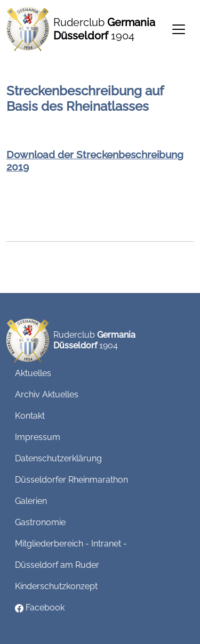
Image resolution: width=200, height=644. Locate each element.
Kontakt (30, 416)
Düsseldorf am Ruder (57, 565)
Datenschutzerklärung (58, 458)
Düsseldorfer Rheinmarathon (71, 480)
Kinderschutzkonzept (56, 586)
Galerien (31, 501)
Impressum (38, 437)
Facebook (40, 608)
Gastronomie (40, 522)
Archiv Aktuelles (47, 394)
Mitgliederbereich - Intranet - (71, 544)
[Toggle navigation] (179, 29)
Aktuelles (33, 373)
